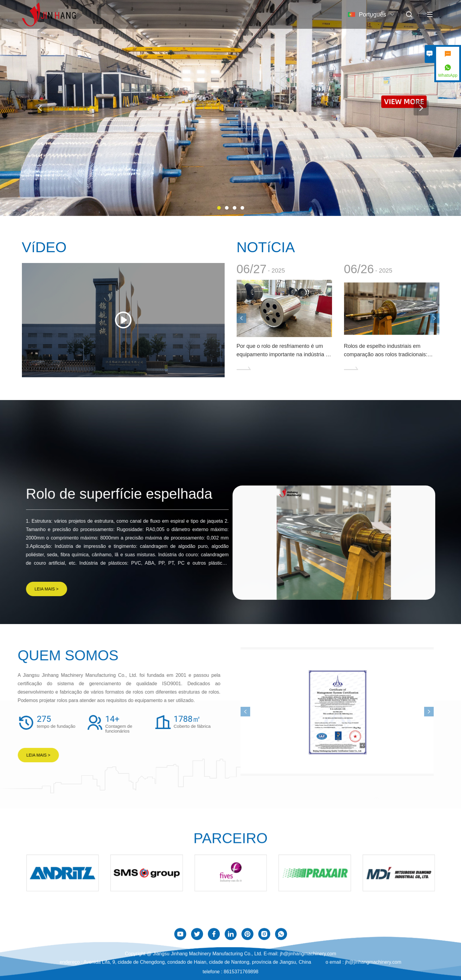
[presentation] (40, 108)
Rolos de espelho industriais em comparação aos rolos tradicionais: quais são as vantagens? (386, 351)
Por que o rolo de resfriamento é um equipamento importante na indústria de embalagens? (284, 351)
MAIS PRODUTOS (408, 434)
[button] (219, 208)
